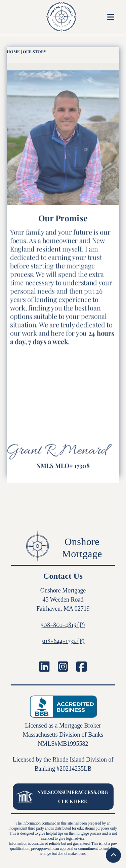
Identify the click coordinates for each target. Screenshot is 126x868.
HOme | (14, 52)
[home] (52, 17)
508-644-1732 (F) (63, 641)
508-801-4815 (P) (63, 624)
